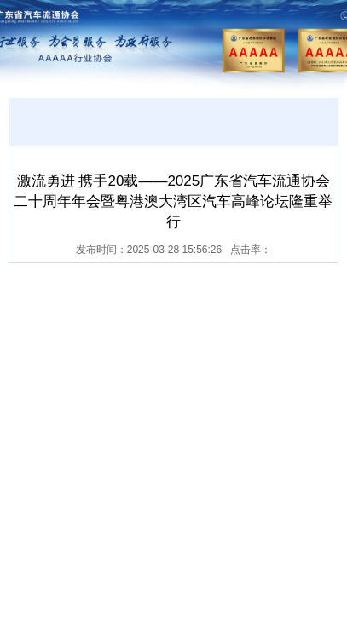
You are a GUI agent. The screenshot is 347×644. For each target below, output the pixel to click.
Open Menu (316, 41)
